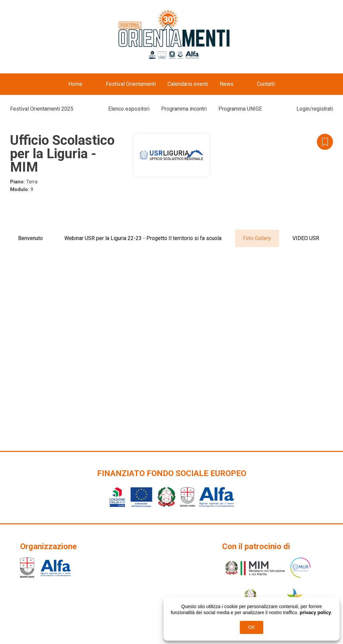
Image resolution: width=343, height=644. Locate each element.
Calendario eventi (188, 84)
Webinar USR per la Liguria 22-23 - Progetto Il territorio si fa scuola (143, 238)
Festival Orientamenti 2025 (42, 109)
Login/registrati (315, 109)
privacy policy (315, 612)
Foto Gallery (257, 238)
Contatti (266, 84)
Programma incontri (184, 109)
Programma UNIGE (240, 109)
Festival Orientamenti (131, 84)
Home (75, 84)
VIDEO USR (306, 238)
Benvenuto (30, 238)
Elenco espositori (129, 109)
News (227, 84)
